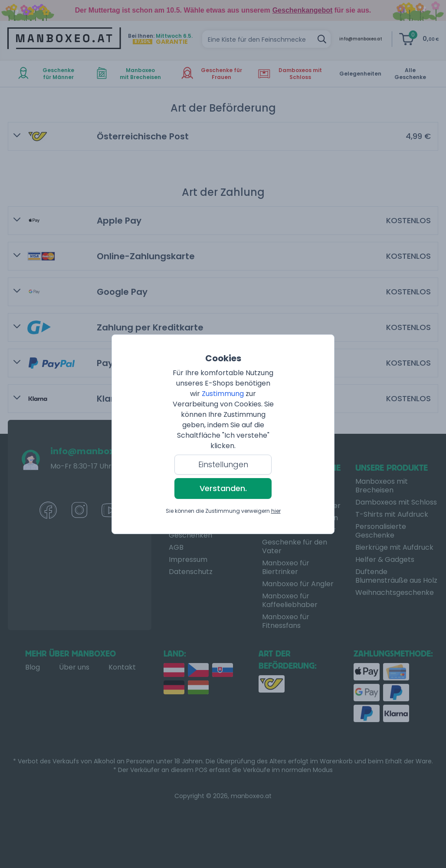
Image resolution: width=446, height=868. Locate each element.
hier (276, 511)
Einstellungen (223, 464)
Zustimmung (223, 394)
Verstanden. (223, 488)
